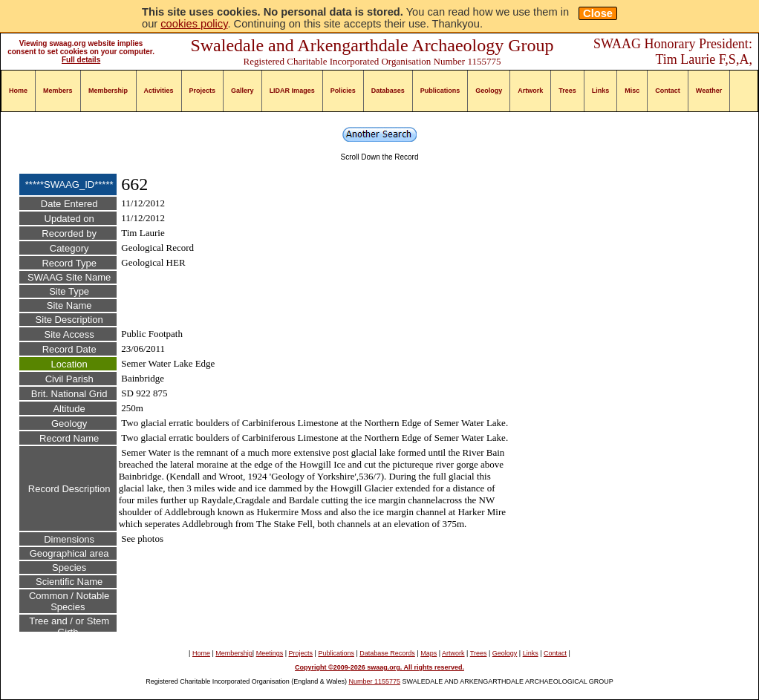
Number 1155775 (375, 681)
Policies (343, 91)
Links (601, 91)
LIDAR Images (292, 91)
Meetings (270, 653)
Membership (108, 91)
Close (598, 13)
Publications (440, 91)
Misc (632, 91)
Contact (668, 91)
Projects (203, 91)
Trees (567, 91)
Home (18, 91)
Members (58, 91)
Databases (388, 91)
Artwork (530, 91)
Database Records (387, 653)
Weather (709, 91)
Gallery (242, 91)
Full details (81, 60)
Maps (429, 653)
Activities (159, 91)
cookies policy (194, 24)
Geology (489, 91)
